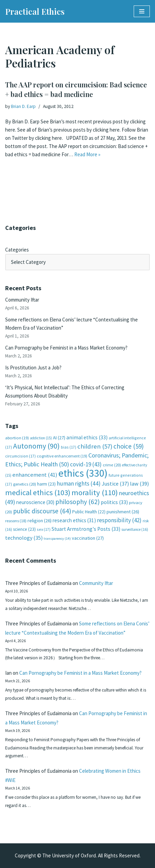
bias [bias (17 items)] (69, 447)
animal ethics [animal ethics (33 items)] (87, 437)
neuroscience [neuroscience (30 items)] (35, 502)
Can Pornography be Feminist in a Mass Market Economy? (66, 348)
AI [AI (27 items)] (59, 438)
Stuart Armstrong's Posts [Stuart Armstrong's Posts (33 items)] (86, 529)
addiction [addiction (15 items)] (41, 438)
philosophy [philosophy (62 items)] (77, 502)
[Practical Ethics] (35, 11)
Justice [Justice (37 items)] (115, 484)
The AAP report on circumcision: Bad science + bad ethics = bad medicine (76, 89)
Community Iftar (22, 300)
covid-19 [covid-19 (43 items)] (86, 464)
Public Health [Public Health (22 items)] (89, 512)
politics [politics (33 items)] (114, 502)
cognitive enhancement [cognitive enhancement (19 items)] (62, 456)
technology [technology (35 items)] (24, 538)
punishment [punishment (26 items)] (123, 512)
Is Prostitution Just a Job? (33, 368)
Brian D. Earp (23, 106)
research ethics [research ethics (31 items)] (74, 520)
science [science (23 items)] (24, 529)
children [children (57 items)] (95, 446)
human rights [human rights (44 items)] (79, 484)
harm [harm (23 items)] (46, 484)
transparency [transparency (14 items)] (57, 539)
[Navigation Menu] (142, 11)
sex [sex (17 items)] (44, 529)
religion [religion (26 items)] (40, 521)
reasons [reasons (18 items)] (16, 521)
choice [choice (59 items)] (129, 446)
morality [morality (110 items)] (95, 492)
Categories (17, 250)
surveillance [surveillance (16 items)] (135, 529)
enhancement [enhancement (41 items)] (35, 475)
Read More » (87, 154)
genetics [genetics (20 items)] (25, 484)
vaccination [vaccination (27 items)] (88, 538)
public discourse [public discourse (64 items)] (42, 511)
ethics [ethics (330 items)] (83, 473)
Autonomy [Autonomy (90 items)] (36, 446)
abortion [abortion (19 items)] (17, 438)
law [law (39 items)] (139, 484)
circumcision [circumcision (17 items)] (20, 456)
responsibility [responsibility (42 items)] (119, 520)
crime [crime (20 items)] (112, 465)
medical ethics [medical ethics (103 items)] (38, 492)
